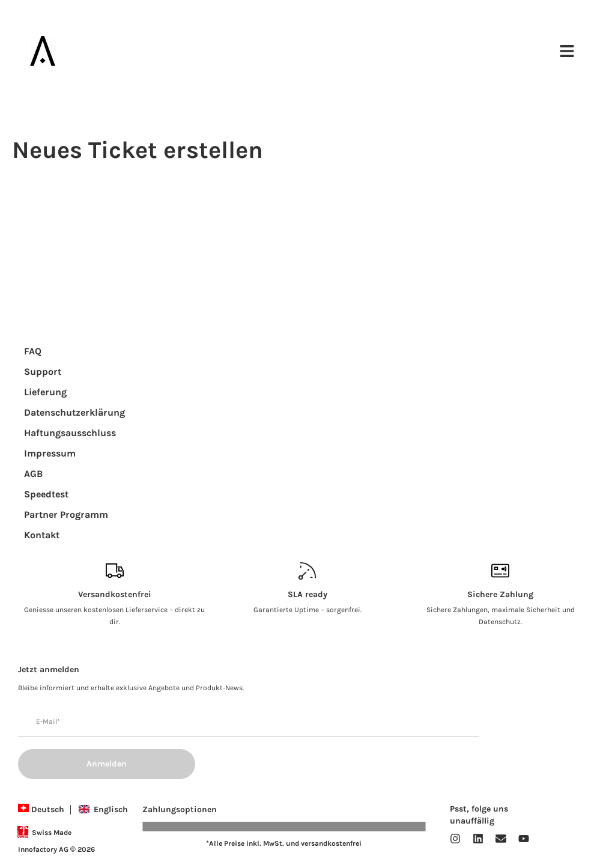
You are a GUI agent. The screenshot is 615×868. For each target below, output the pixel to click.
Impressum (50, 453)
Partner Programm (66, 514)
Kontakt (42, 535)
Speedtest (46, 494)
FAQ (33, 351)
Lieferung (45, 392)
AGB (33, 474)
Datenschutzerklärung (74, 412)
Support (43, 372)
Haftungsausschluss (70, 433)
